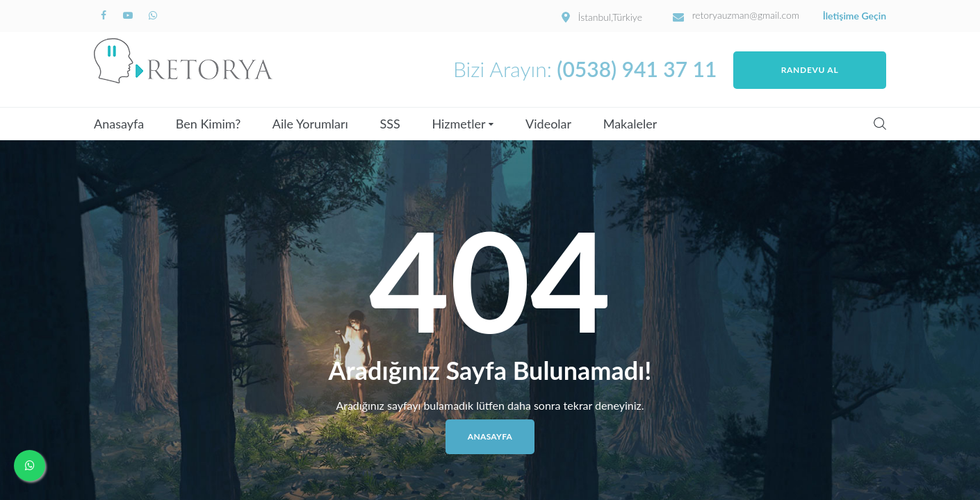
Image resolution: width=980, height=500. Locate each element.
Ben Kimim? (208, 124)
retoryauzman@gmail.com (746, 15)
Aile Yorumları (310, 124)
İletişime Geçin (855, 16)
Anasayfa (119, 124)
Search (880, 124)
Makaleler (630, 124)
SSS (390, 124)
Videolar (548, 124)
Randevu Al (810, 70)
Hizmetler (458, 124)
